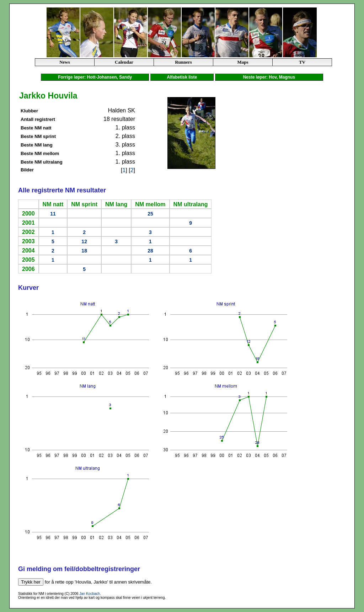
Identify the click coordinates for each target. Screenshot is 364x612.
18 (84, 251)
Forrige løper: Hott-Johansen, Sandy (95, 77)
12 (84, 241)
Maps (243, 62)
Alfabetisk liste (182, 77)
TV (302, 62)
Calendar (124, 62)
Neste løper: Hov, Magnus (269, 77)
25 (150, 214)
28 (150, 251)
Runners (183, 62)
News (65, 62)
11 (53, 214)
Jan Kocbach (90, 594)
